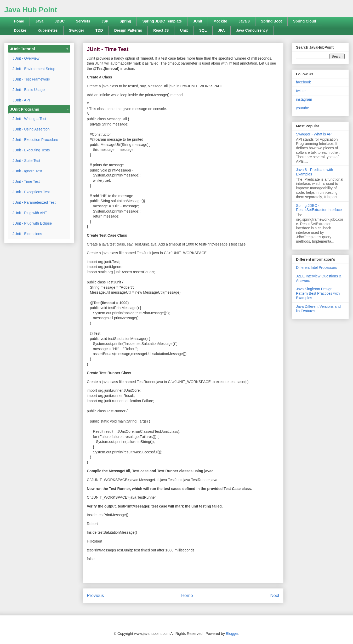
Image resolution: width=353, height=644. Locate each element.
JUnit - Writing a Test (29, 119)
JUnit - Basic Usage (29, 90)
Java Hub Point (31, 10)
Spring (125, 21)
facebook (303, 82)
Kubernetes (47, 30)
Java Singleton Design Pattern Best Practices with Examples (318, 293)
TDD (99, 30)
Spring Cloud (305, 21)
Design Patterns (128, 30)
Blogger (232, 634)
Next (275, 595)
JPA (221, 30)
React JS (161, 30)
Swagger (77, 30)
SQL (203, 30)
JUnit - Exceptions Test (31, 192)
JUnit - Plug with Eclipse (32, 223)
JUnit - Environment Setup (34, 69)
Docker (20, 30)
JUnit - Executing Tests (31, 150)
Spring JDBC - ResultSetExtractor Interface (319, 208)
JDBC (60, 21)
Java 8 (244, 21)
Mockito (220, 21)
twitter (301, 91)
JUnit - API (21, 100)
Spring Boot (271, 21)
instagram (304, 99)
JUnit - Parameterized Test (34, 202)
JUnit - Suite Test (26, 161)
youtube (303, 108)
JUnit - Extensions (27, 234)
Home (19, 21)
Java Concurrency (252, 30)
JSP (105, 21)
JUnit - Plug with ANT (30, 213)
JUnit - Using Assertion (31, 129)
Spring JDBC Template (162, 21)
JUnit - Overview (26, 58)
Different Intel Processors (317, 267)
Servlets (83, 21)
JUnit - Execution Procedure (35, 140)
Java (39, 21)
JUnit (198, 21)
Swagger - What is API (314, 134)
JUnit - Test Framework (31, 79)
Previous (95, 595)
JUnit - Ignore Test (27, 171)
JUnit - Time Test (26, 181)
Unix (184, 30)
